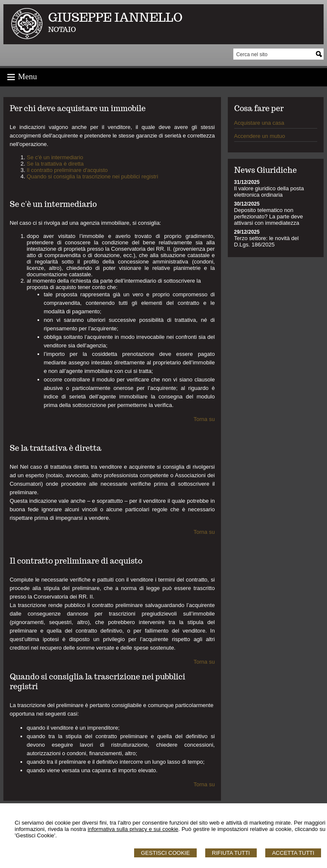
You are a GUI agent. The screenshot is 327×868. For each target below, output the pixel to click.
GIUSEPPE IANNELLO (115, 17)
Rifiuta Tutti (231, 853)
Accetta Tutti (293, 853)
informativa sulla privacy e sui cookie (133, 829)
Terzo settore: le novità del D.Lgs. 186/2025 (267, 241)
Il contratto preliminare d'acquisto (67, 170)
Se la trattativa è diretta (55, 164)
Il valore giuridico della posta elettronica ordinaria (269, 192)
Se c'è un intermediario (55, 157)
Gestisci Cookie (165, 853)
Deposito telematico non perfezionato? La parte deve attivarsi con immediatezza (269, 216)
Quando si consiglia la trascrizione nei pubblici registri (93, 176)
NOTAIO (62, 30)
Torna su (204, 419)
